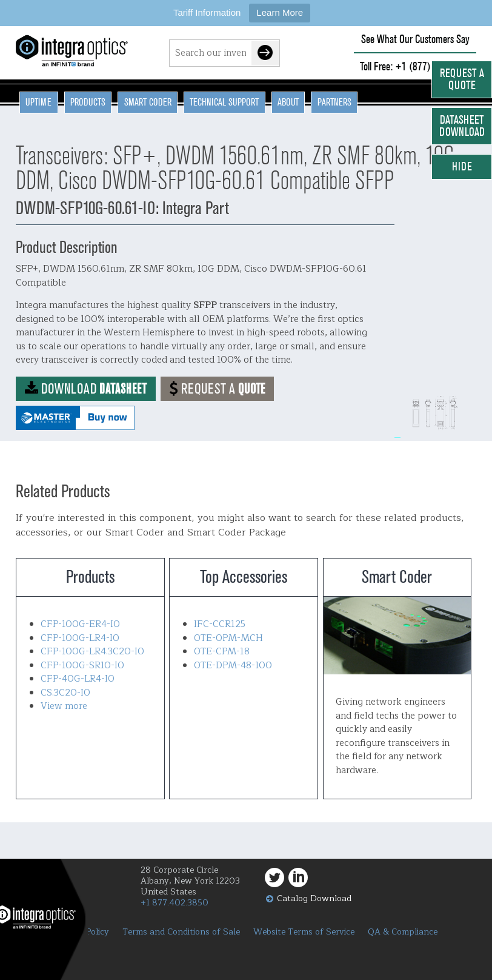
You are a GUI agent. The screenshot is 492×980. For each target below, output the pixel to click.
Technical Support (224, 102)
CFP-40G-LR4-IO (78, 679)
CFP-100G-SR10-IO (82, 666)
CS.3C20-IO (65, 693)
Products (88, 102)
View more (64, 706)
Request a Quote (462, 79)
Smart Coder (148, 102)
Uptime (38, 102)
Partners (334, 102)
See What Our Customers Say (415, 39)
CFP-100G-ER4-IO (80, 624)
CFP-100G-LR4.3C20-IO (92, 652)
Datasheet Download (462, 126)
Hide (462, 166)
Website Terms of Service (304, 932)
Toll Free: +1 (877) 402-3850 (415, 66)
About (288, 102)
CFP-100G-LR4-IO (80, 638)
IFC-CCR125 (220, 624)
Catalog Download (314, 898)
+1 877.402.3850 (175, 903)
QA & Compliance (403, 932)
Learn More (280, 12)
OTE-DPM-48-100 (233, 666)
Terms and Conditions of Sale (181, 932)
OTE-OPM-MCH (228, 638)
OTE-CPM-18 (222, 652)
